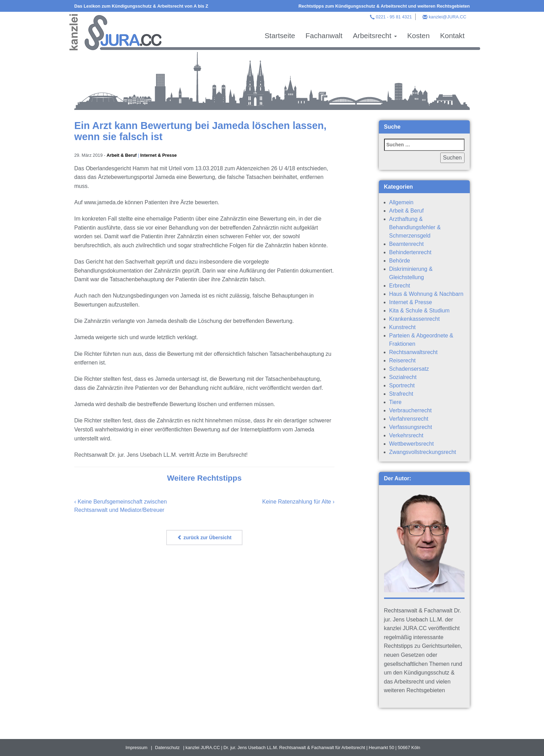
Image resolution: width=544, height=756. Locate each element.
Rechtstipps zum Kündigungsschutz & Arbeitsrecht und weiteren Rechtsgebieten (384, 6)
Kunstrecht (402, 327)
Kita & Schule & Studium (419, 311)
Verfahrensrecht (409, 419)
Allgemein (401, 202)
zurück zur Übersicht (204, 538)
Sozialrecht (403, 377)
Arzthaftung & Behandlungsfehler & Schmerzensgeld (415, 227)
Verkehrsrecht (406, 435)
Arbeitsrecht (375, 36)
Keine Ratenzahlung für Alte (297, 502)
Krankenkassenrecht (415, 319)
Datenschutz (167, 748)
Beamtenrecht (407, 244)
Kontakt (452, 36)
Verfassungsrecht (411, 427)
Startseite (280, 36)
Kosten (419, 36)
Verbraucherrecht (411, 410)
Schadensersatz (409, 369)
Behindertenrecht (410, 252)
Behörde (400, 261)
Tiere (396, 402)
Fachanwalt (324, 36)
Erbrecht (400, 286)
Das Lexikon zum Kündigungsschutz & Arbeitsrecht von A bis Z (141, 6)
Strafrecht (401, 394)
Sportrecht (402, 385)
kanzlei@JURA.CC (448, 17)
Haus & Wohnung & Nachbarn (426, 294)
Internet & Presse (158, 155)
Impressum (137, 748)
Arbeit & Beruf (122, 155)
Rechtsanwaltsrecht (414, 352)
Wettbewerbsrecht (412, 444)
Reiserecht (402, 360)
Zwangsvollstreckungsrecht (423, 452)
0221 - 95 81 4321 (394, 17)
